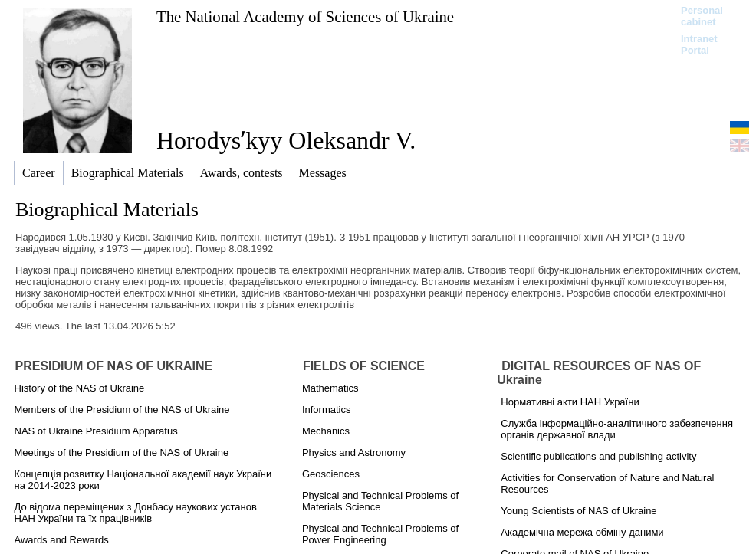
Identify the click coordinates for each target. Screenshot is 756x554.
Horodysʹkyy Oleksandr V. (286, 140)
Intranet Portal (699, 44)
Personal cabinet (702, 16)
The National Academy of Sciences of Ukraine (305, 16)
